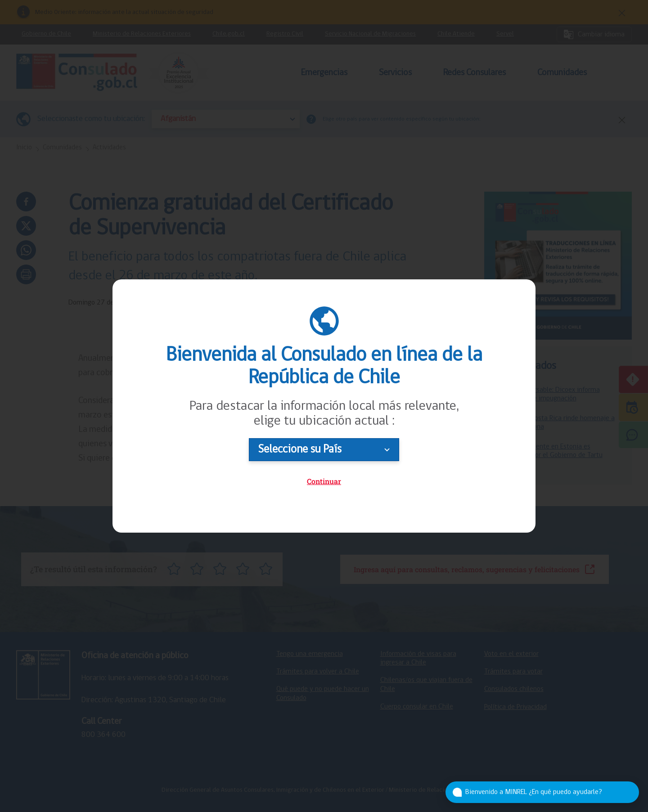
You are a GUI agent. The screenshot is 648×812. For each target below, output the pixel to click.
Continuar (324, 481)
